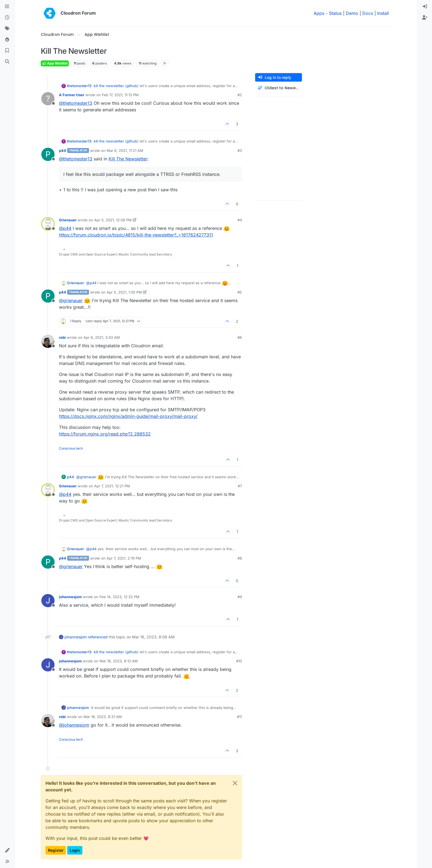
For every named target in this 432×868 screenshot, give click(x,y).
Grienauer (68, 220)
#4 (240, 220)
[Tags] (7, 29)
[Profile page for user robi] (48, 341)
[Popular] (7, 40)
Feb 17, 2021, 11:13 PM (120, 95)
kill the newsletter (109, 86)
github (132, 86)
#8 (240, 558)
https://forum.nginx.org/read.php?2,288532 (105, 434)
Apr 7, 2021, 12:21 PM (112, 486)
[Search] (7, 62)
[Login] (425, 7)
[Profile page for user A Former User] (48, 99)
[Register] (425, 18)
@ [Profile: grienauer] (71, 300)
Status (335, 13)
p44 (63, 151)
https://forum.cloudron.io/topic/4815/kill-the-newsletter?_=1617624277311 (136, 235)
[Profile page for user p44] (48, 154)
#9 (240, 597)
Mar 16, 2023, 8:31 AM (103, 717)
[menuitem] (425, 7)
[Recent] (7, 18)
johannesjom (70, 597)
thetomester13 (79, 86)
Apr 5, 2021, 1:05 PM (124, 292)
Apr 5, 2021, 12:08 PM (113, 220)
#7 (240, 486)
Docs (368, 13)
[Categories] (7, 7)
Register (56, 850)
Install (383, 13)
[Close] (235, 783)
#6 (240, 337)
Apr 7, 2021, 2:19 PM (124, 558)
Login (75, 850)
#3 (240, 151)
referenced (98, 637)
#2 (240, 95)
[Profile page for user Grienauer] (48, 224)
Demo (352, 13)
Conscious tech (71, 448)
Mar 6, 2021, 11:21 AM (125, 151)
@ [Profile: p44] (65, 228)
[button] (7, 850)
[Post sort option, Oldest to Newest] (279, 88)
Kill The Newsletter (128, 159)
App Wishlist (55, 63)
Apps (319, 13)
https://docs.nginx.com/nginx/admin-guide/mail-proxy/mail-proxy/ (128, 416)
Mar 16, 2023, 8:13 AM (119, 661)
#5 (240, 292)
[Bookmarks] (7, 51)
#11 (239, 717)
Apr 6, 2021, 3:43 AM (102, 337)
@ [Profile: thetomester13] (76, 103)
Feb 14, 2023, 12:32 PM (119, 597)
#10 (239, 661)
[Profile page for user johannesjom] (48, 601)
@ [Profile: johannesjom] (74, 725)
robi (62, 337)
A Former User (72, 95)
